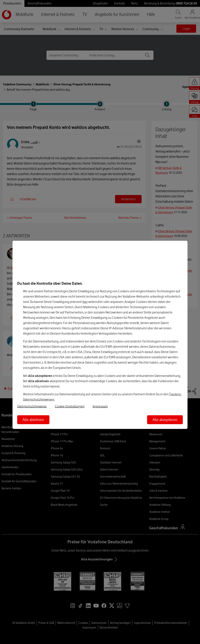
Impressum (100, 406)
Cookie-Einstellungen (70, 406)
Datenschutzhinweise (32, 406)
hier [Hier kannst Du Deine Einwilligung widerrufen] (85, 302)
